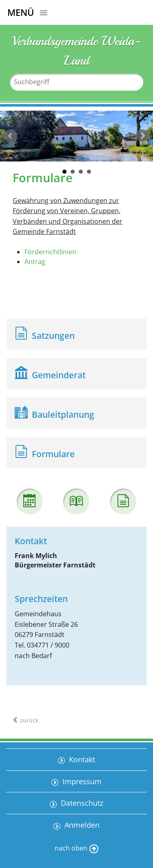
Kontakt (81, 759)
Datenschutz (81, 803)
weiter (142, 136)
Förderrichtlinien (50, 252)
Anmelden (81, 825)
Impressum (81, 781)
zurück (11, 136)
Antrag (35, 262)
